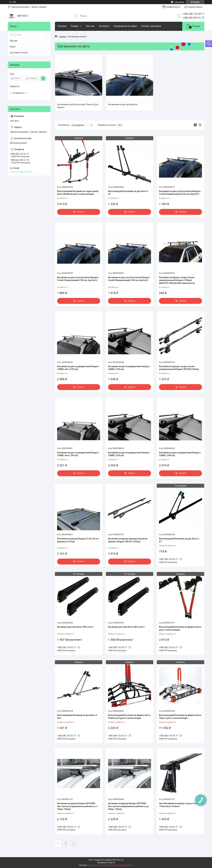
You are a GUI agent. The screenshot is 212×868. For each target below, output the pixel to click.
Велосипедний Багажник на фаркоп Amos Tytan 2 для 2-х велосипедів (180, 717)
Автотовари (16, 35)
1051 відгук (179, 2)
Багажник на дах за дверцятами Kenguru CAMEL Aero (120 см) (78, 368)
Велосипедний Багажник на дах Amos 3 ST (128, 193)
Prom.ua (120, 860)
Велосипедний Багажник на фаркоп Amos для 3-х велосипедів (180, 628)
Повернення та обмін (125, 26)
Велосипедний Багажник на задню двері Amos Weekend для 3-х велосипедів (78, 193)
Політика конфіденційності (122, 865)
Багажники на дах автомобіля (123, 104)
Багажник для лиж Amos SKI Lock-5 (75, 627)
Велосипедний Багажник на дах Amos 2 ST (179, 540)
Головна (62, 26)
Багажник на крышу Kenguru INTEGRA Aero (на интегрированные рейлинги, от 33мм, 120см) (77, 806)
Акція (13, 47)
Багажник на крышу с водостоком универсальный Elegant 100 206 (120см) (179, 368)
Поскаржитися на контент (99, 865)
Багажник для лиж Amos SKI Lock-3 (126, 627)
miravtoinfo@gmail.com (21, 172)
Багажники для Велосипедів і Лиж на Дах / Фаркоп (78, 106)
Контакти (104, 26)
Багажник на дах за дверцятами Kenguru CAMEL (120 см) (129, 368)
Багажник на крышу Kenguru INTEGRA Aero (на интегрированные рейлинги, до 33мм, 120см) (128, 806)
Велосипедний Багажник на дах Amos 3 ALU (77, 717)
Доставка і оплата (19, 53)
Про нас (90, 26)
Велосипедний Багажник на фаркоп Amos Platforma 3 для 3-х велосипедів (129, 717)
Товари (75, 26)
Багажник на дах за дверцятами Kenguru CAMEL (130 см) (129, 454)
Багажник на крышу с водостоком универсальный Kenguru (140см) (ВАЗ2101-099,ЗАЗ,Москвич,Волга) (177, 280)
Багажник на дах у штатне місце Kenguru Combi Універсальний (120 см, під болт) (180, 193)
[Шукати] (76, 16)
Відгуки (14, 41)
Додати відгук (195, 7)
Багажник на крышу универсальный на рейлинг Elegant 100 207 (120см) (128, 540)
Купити (81, 212)
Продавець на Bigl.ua (106, 863)
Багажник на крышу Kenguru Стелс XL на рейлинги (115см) (78, 540)
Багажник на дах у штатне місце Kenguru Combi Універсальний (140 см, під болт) (129, 279)
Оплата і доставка (151, 26)
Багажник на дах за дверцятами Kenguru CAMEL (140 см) (180, 454)
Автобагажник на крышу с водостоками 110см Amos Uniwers (180, 805)
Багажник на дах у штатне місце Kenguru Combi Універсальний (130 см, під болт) (78, 279)
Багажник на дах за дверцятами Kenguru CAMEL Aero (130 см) (78, 454)
